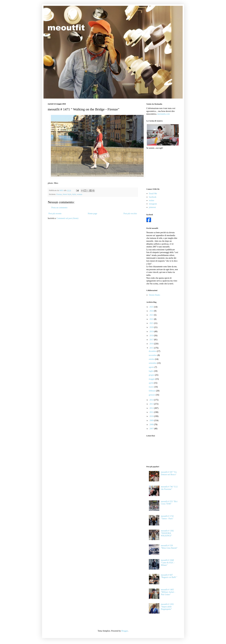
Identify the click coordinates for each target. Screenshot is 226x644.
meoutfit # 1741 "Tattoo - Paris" (167, 517)
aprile (151, 383)
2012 (152, 408)
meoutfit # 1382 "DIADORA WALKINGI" (167, 533)
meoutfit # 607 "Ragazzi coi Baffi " (169, 576)
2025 (152, 307)
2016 (152, 344)
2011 (152, 412)
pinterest (152, 207)
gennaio (152, 395)
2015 (152, 348)
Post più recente (55, 214)
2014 (152, 400)
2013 (152, 404)
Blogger (125, 631)
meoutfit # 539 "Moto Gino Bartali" (169, 547)
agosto (152, 367)
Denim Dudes (154, 295)
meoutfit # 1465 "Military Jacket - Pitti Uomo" (168, 592)
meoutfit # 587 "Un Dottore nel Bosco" (169, 473)
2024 (152, 311)
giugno (152, 375)
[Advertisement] (161, 168)
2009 (152, 420)
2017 (152, 340)
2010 (152, 416)
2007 (152, 429)
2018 (152, 336)
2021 (152, 323)
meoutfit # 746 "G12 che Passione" (169, 488)
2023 (152, 315)
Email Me (153, 194)
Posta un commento (59, 208)
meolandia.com (164, 114)
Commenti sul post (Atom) (67, 218)
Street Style (67, 194)
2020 (152, 327)
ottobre (152, 359)
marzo (151, 387)
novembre (153, 355)
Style (74, 194)
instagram (153, 204)
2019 (152, 331)
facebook (153, 197)
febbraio (152, 391)
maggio (152, 379)
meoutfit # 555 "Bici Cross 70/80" (169, 503)
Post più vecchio (130, 214)
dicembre (153, 351)
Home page (92, 214)
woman (80, 194)
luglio (151, 371)
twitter (152, 200)
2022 (152, 319)
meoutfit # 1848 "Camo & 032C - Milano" (168, 563)
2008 (152, 425)
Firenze (59, 194)
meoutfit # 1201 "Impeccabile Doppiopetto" (167, 607)
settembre (153, 363)
